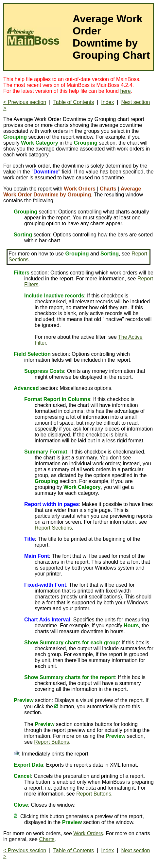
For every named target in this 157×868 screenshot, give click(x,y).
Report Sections (53, 528)
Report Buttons (52, 742)
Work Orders (88, 833)
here (126, 91)
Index (107, 102)
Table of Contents (74, 102)
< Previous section (25, 102)
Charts (47, 839)
